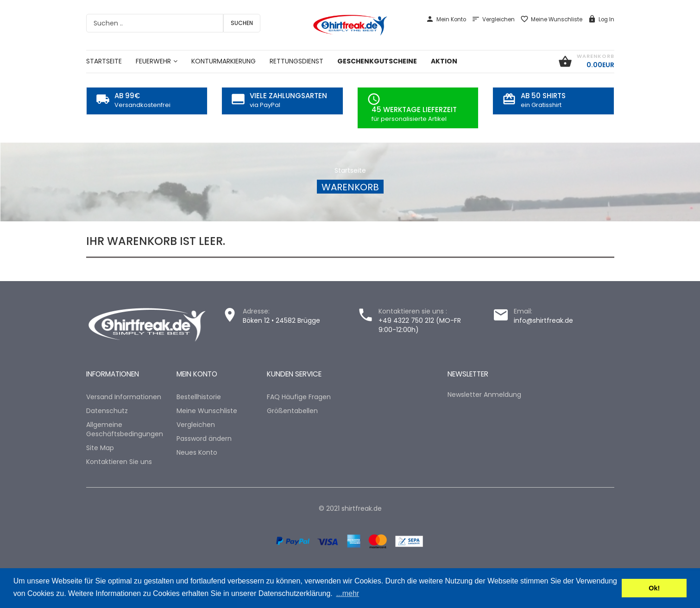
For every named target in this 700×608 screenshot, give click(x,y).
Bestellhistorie (199, 397)
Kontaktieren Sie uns (119, 462)
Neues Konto (197, 452)
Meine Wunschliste (551, 19)
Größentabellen (292, 411)
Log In (601, 19)
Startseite (350, 170)
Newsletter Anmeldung (484, 395)
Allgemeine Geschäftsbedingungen (125, 429)
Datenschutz (107, 411)
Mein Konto (446, 19)
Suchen (242, 23)
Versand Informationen (124, 397)
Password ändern (204, 439)
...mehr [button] (347, 593)
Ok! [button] (654, 588)
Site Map (100, 448)
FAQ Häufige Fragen (299, 397)
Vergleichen (493, 19)
